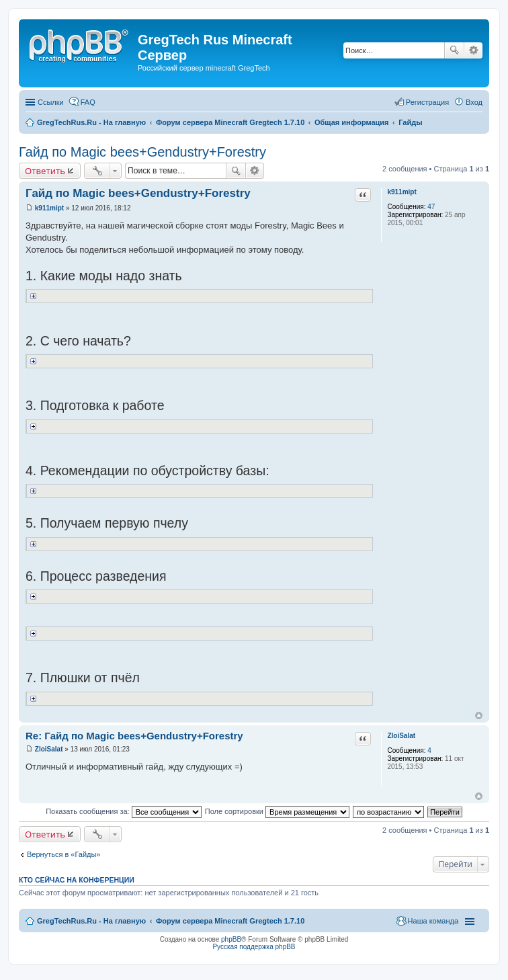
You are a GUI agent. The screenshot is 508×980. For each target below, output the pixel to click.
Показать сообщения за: (124, 811)
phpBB (231, 939)
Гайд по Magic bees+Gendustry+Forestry (142, 152)
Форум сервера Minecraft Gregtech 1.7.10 (230, 921)
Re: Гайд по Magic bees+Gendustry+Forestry (134, 736)
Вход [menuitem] (474, 102)
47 (431, 207)
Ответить (45, 171)
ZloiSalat (401, 736)
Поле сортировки (277, 811)
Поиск (454, 50)
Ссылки (51, 102)
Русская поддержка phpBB (254, 947)
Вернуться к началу (479, 716)
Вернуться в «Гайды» (64, 854)
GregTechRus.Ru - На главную (91, 921)
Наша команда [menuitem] (433, 921)
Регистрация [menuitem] (427, 102)
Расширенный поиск (473, 50)
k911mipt (401, 192)
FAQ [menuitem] (88, 102)
